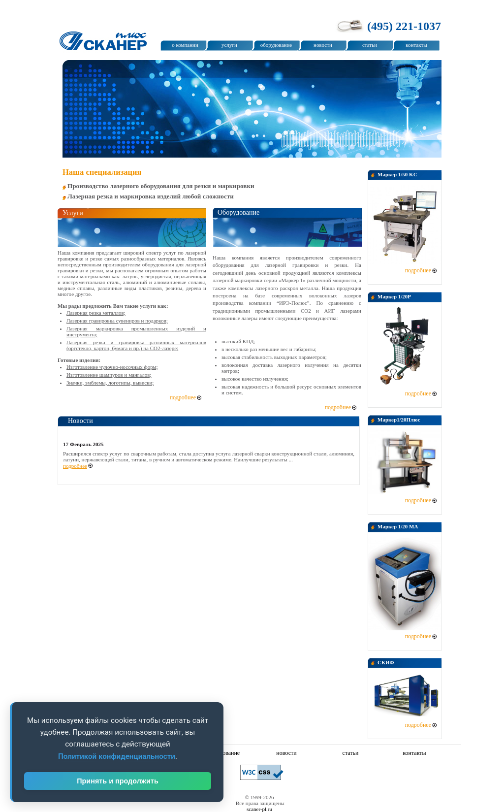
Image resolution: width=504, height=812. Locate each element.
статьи (370, 45)
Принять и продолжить (118, 781)
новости (323, 45)
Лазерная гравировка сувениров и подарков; (117, 321)
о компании (185, 45)
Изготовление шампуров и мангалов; (109, 375)
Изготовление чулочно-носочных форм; (112, 367)
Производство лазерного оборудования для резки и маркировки (161, 186)
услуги (229, 45)
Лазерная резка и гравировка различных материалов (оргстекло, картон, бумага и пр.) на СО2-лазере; (136, 345)
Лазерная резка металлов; (96, 313)
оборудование (276, 45)
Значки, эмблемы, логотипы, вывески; (110, 383)
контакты (416, 45)
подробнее (418, 270)
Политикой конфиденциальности (117, 756)
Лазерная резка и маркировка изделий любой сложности (151, 196)
